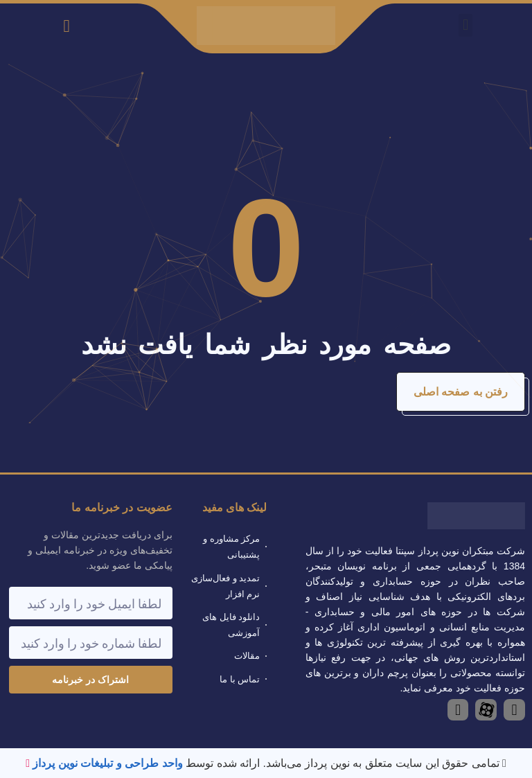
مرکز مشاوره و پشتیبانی (231, 547)
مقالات (247, 656)
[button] (465, 25)
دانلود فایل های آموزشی (231, 625)
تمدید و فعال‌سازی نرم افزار (225, 586)
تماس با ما (240, 679)
